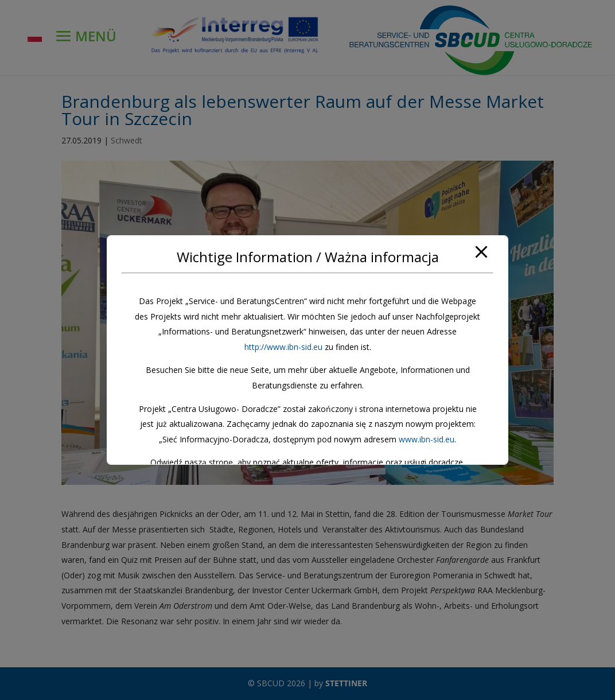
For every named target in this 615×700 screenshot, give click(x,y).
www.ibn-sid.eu (427, 439)
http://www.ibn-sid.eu (283, 347)
